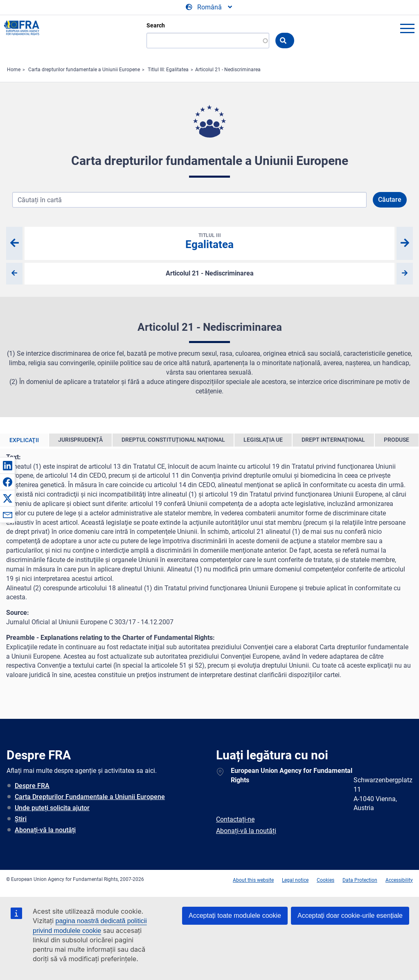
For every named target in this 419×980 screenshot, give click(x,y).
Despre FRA (32, 786)
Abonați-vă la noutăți (45, 830)
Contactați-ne (235, 819)
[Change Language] (209, 7)
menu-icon (407, 28)
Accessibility (399, 880)
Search (156, 25)
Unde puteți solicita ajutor (52, 808)
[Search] (208, 41)
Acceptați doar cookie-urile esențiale (350, 916)
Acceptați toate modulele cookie (235, 916)
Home (14, 70)
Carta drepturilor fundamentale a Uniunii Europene (84, 70)
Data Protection (360, 880)
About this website (253, 880)
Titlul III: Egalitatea (168, 70)
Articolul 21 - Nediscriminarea (228, 70)
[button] (7, 465)
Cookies (326, 880)
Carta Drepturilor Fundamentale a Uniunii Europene (90, 797)
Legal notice (295, 880)
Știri (21, 819)
